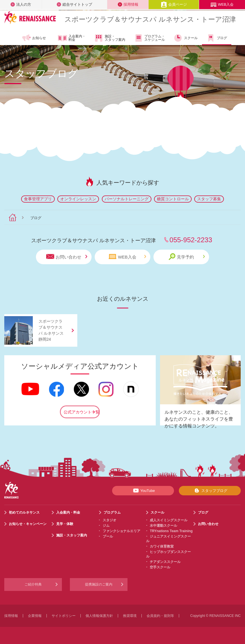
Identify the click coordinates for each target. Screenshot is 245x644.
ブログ (217, 38)
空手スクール (160, 567)
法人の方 (21, 4)
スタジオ (110, 520)
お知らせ (34, 38)
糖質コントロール (173, 199)
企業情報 (35, 616)
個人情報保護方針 (99, 616)
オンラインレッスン (78, 199)
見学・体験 (65, 524)
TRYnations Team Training (171, 531)
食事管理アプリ (38, 199)
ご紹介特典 (33, 584)
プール (108, 536)
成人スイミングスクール (169, 520)
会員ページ (174, 4)
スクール (186, 38)
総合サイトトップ (74, 4)
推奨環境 (130, 616)
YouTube (143, 490)
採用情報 (128, 4)
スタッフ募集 (209, 199)
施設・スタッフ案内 (110, 38)
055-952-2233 (191, 240)
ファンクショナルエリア (122, 531)
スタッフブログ (210, 490)
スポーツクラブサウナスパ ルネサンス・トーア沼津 (150, 19)
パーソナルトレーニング (127, 199)
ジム (106, 526)
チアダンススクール (165, 562)
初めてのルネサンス (24, 512)
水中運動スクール (163, 526)
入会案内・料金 (72, 38)
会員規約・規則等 (160, 616)
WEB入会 (222, 4)
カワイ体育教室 (162, 546)
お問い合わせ (67, 257)
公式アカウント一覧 (82, 412)
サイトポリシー (64, 616)
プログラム (112, 512)
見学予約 (187, 257)
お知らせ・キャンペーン (28, 524)
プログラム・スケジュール (149, 38)
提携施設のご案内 (99, 584)
